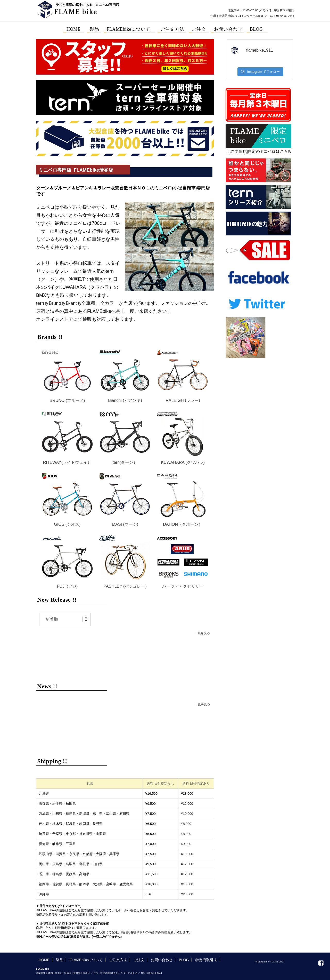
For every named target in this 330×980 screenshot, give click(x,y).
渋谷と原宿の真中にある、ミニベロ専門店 (87, 5)
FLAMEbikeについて (86, 960)
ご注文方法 (118, 960)
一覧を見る (202, 633)
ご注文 (139, 960)
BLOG (184, 960)
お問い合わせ (162, 960)
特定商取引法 (206, 960)
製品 (60, 960)
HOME (44, 960)
